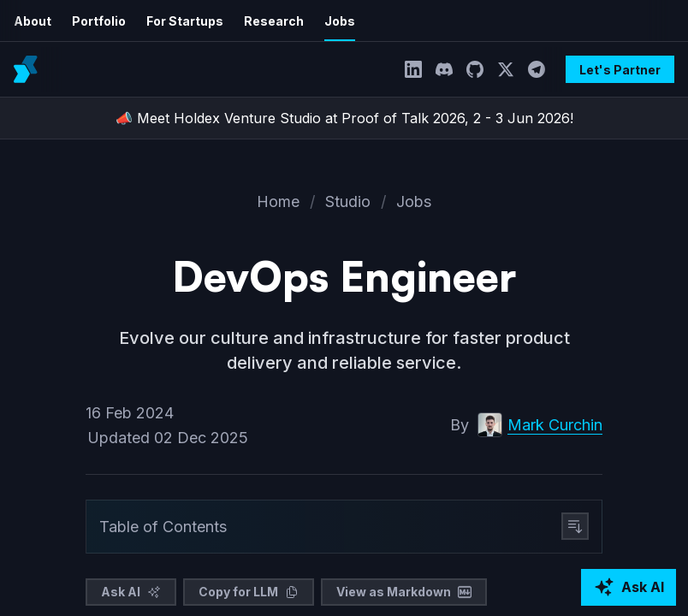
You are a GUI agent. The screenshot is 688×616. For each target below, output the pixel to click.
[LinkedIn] (419, 69)
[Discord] (450, 69)
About (32, 21)
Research (260, 21)
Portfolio (95, 21)
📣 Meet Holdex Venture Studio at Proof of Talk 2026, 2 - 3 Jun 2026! (344, 118)
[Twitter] (512, 69)
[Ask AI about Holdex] (629, 588)
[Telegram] (543, 69)
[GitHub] (481, 69)
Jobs (322, 21)
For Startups (176, 21)
